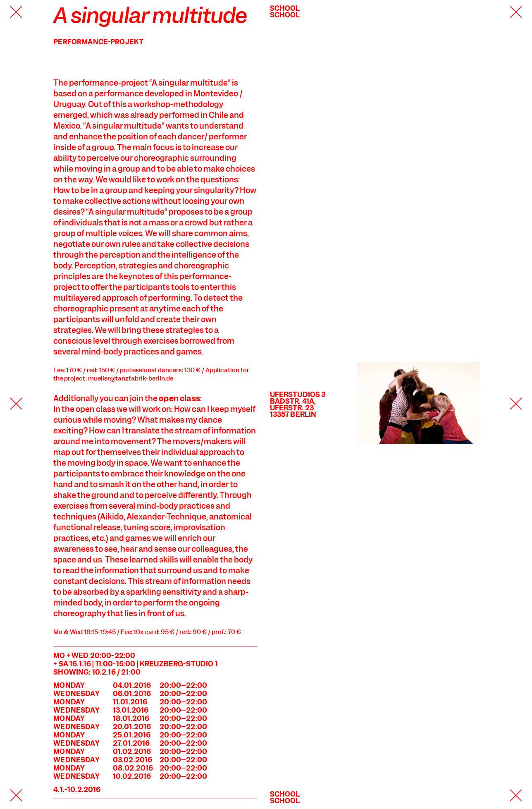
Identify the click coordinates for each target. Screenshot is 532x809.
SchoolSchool (285, 12)
